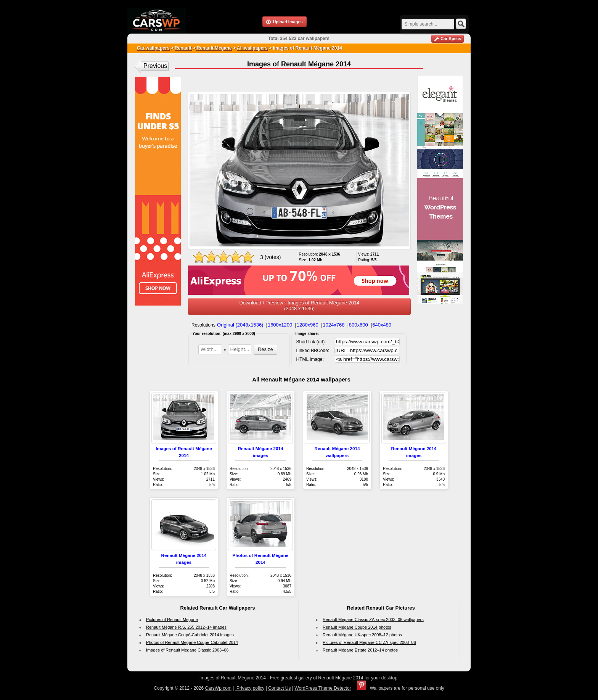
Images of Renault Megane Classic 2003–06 (187, 650)
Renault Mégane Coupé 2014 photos (357, 627)
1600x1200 (280, 325)
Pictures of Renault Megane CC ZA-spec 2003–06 (369, 642)
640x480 (382, 325)
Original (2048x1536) (240, 325)
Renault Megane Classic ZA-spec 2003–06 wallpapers (373, 620)
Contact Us (279, 688)
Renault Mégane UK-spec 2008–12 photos (362, 635)
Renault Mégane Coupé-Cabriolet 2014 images (190, 635)
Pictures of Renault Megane (172, 620)
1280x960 (308, 325)
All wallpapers (252, 48)
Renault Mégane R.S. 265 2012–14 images (186, 627)
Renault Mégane (213, 48)
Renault (183, 48)
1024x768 (334, 325)
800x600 (358, 325)
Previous (155, 66)
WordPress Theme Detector (323, 688)
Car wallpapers (153, 48)
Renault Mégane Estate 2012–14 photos (360, 650)
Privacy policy (250, 688)
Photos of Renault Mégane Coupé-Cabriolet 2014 (192, 642)
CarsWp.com (218, 688)
